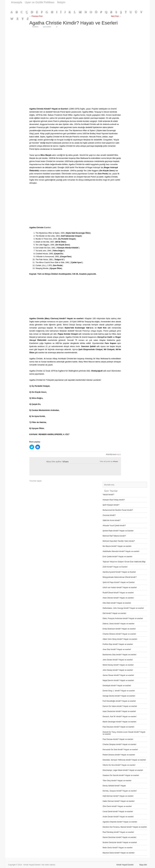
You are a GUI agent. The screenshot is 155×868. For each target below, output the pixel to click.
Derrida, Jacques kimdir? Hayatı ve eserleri (120, 791)
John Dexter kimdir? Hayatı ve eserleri (118, 660)
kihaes (66, 462)
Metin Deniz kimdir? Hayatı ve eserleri (118, 848)
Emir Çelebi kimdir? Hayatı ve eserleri (118, 557)
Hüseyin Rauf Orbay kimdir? (114, 500)
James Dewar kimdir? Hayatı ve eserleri (118, 675)
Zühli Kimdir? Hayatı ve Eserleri (115, 567)
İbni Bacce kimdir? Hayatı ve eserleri (117, 546)
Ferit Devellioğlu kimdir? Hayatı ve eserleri (119, 701)
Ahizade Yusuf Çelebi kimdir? (114, 526)
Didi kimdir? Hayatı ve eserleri (114, 613)
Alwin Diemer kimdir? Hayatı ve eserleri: (118, 598)
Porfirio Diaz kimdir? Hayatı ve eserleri (118, 644)
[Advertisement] (93, 6)
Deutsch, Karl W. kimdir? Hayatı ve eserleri (120, 717)
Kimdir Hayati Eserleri (125, 865)
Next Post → (116, 16)
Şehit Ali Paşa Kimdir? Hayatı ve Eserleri (119, 582)
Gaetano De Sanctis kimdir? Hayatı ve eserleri (121, 775)
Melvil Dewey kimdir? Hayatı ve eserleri (118, 665)
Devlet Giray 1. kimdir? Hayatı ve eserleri (119, 691)
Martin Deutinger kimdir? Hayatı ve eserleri (119, 722)
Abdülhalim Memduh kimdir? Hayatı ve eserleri (121, 551)
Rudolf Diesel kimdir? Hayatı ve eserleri (118, 593)
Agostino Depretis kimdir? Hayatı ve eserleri (120, 822)
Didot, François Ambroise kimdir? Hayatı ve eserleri (123, 618)
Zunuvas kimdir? (109, 515)
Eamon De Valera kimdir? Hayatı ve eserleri (120, 706)
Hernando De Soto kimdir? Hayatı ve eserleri (120, 750)
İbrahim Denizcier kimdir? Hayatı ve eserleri (120, 842)
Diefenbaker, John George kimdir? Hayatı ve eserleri (123, 608)
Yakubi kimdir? (108, 495)
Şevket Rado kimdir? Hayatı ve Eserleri (118, 531)
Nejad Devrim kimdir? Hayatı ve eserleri (118, 680)
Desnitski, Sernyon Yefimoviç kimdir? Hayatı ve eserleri (124, 760)
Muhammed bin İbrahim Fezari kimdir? (118, 510)
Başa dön (143, 865)
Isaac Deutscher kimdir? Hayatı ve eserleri (119, 711)
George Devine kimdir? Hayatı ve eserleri (119, 696)
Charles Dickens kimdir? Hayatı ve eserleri (119, 634)
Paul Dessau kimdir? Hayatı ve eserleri (118, 739)
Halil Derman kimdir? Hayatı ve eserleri (118, 796)
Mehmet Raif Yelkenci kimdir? (114, 536)
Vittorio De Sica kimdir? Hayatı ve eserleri (119, 765)
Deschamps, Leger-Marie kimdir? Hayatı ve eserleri (123, 770)
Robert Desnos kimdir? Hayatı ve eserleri (119, 755)
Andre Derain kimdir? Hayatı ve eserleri (118, 817)
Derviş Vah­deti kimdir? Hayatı (114, 786)
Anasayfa (17, 2)
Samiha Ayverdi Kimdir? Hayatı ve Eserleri (119, 572)
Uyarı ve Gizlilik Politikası (40, 2)
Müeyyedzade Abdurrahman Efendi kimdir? (120, 577)
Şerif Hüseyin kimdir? (111, 505)
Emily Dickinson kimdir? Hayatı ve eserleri (119, 629)
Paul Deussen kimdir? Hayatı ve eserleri (118, 727)
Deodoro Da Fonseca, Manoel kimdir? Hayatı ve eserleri (125, 827)
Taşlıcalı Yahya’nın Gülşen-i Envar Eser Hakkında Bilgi (124, 562)
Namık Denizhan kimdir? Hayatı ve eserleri (119, 837)
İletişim (61, 2)
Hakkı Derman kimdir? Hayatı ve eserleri (119, 801)
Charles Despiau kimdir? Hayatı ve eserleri (119, 744)
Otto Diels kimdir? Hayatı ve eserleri (117, 603)
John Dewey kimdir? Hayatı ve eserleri (118, 670)
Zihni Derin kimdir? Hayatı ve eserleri (117, 806)
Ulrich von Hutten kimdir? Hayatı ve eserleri (120, 588)
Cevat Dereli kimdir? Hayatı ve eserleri (118, 812)
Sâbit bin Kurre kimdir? (112, 520)
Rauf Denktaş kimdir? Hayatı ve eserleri (118, 832)
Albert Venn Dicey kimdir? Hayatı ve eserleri (120, 639)
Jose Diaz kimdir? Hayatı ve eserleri (117, 649)
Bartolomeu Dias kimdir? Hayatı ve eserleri (119, 655)
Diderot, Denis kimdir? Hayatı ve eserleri (119, 624)
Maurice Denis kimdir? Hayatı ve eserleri (119, 853)
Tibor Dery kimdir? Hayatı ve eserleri (117, 781)
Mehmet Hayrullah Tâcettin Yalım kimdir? (119, 541)
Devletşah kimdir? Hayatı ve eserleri (117, 686)
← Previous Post (36, 16)
